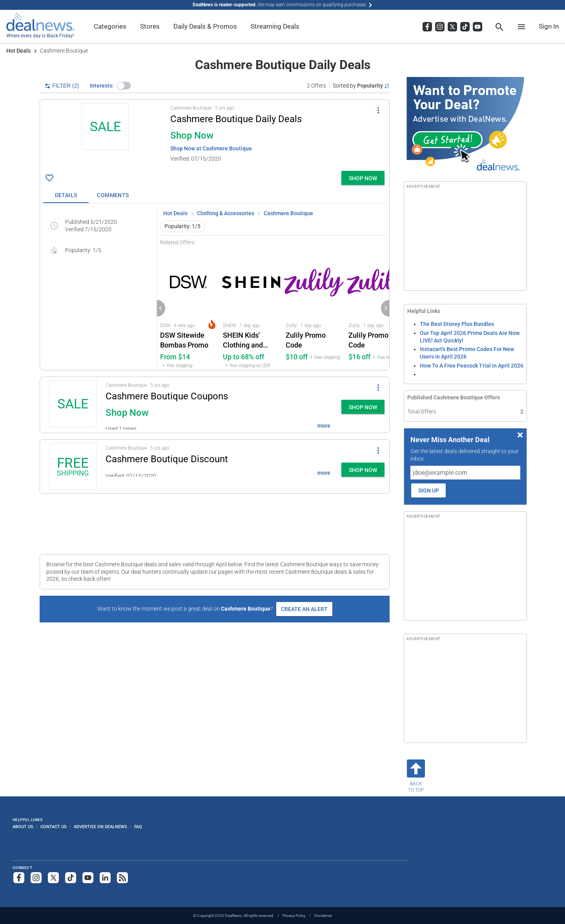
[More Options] (378, 110)
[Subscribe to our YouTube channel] (88, 878)
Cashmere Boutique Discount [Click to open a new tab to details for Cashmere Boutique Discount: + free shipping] (167, 459)
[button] (124, 86)
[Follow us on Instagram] (36, 878)
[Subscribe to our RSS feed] (122, 878)
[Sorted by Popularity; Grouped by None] (361, 86)
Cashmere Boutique (288, 213)
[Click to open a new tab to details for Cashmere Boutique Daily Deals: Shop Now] (105, 135)
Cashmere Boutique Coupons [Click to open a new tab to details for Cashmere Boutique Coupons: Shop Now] (167, 396)
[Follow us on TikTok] (71, 878)
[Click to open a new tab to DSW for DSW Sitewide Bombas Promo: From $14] (188, 308)
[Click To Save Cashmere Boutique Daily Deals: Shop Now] (49, 178)
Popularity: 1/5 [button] (182, 226)
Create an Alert (304, 609)
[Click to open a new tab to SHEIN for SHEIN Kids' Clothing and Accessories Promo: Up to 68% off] (251, 308)
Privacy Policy (294, 916)
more (324, 426)
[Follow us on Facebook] (19, 878)
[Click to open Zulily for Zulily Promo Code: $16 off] (377, 308)
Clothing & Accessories (226, 213)
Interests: (102, 86)
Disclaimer (323, 916)
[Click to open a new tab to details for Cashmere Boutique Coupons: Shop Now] (73, 405)
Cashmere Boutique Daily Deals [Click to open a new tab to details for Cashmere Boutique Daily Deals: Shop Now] (236, 119)
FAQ (138, 827)
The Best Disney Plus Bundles (457, 324)
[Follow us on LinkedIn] (105, 878)
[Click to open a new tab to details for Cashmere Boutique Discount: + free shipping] (73, 467)
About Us (23, 827)
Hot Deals (18, 51)
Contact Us (54, 827)
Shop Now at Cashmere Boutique (211, 148)
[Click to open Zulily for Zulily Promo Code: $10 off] (314, 308)
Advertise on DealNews (100, 827)
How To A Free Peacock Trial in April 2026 (472, 366)
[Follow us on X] (53, 878)
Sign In (549, 26)
